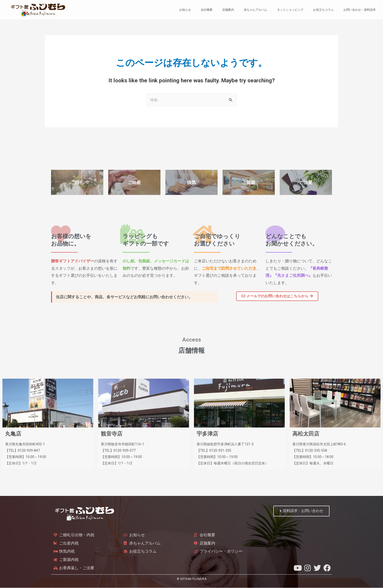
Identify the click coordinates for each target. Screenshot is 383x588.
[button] (277, 296)
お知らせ (185, 10)
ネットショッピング (290, 10)
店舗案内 (228, 10)
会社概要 (207, 10)
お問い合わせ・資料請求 (360, 10)
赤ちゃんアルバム (255, 10)
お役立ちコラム (323, 10)
